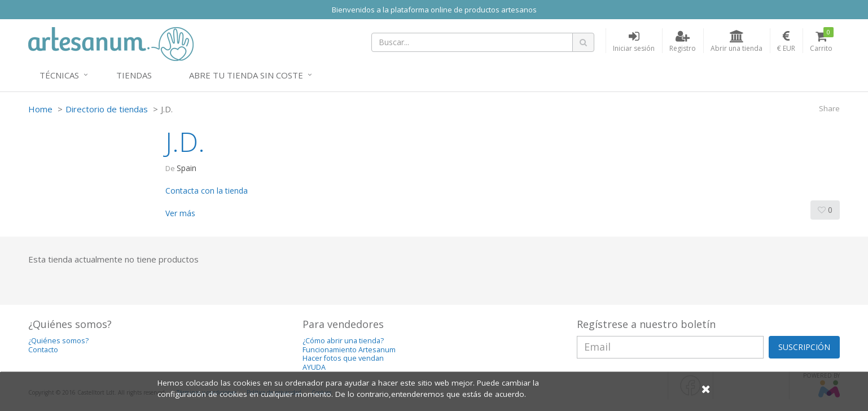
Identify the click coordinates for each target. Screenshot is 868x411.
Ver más (180, 213)
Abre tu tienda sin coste (246, 75)
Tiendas (134, 75)
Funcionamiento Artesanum (349, 350)
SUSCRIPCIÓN (804, 347)
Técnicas (59, 75)
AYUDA (314, 367)
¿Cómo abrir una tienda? (343, 341)
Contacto (43, 350)
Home (40, 109)
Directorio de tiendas (107, 109)
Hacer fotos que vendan (343, 358)
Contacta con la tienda (207, 191)
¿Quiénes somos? (58, 341)
